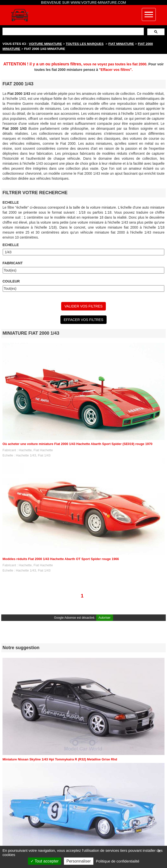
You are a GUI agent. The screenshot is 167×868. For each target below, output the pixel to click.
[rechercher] (73, 31)
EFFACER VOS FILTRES (83, 320)
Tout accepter (45, 861)
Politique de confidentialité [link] (118, 861)
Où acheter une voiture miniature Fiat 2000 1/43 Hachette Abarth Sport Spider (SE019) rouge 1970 (78, 444)
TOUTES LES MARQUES (85, 44)
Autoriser (105, 618)
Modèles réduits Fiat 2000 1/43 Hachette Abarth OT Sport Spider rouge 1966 (61, 559)
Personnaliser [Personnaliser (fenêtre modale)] (79, 861)
